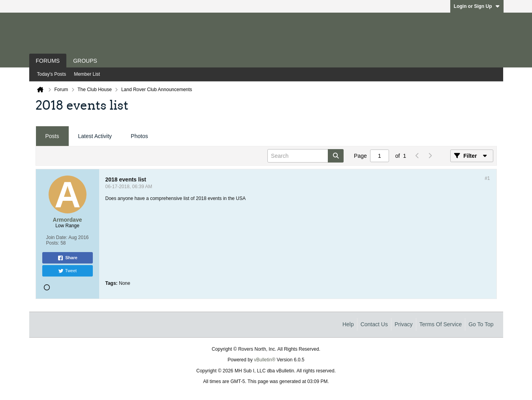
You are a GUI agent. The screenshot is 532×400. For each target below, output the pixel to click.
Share (67, 258)
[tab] (52, 136)
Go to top (481, 324)
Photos (139, 136)
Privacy (404, 324)
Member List (87, 74)
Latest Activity (95, 136)
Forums (48, 61)
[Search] (305, 156)
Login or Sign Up (477, 6)
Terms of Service (441, 324)
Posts (52, 136)
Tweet (67, 271)
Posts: (52, 243)
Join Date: (56, 237)
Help (348, 324)
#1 (487, 178)
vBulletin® (265, 360)
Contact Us (374, 324)
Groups (85, 61)
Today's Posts (52, 74)
